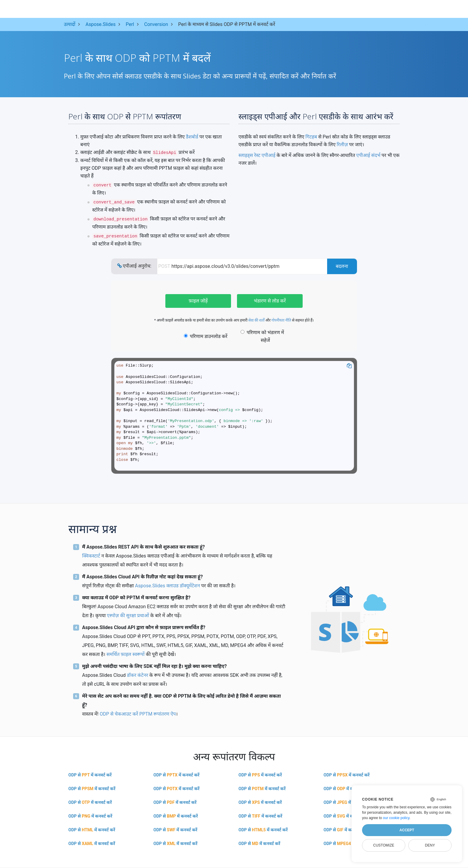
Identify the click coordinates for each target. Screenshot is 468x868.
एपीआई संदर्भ (368, 155)
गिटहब (311, 137)
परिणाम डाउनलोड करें (206, 336)
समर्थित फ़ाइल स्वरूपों (126, 654)
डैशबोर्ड (192, 137)
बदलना (342, 266)
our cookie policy (396, 818)
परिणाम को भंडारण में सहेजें (262, 336)
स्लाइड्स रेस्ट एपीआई (257, 155)
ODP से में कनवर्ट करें (90, 775)
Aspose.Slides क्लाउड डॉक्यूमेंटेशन (167, 586)
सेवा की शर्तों (256, 320)
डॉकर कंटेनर (137, 675)
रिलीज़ (342, 145)
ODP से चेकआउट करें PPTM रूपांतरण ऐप (138, 714)
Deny (430, 845)
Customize (384, 845)
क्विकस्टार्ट (91, 556)
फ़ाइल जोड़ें (198, 301)
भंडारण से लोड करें (270, 301)
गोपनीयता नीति (281, 320)
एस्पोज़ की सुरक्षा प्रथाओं (128, 616)
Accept (407, 830)
